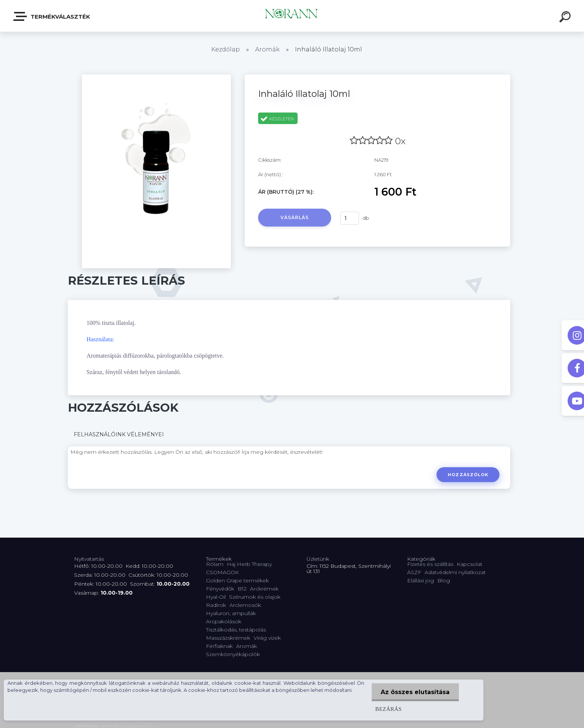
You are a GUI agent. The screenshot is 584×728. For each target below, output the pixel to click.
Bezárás (388, 709)
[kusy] (350, 218)
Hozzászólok (468, 475)
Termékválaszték (52, 16)
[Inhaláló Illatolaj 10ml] (156, 77)
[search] (566, 18)
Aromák (267, 49)
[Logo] (292, 16)
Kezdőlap (226, 49)
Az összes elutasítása (415, 692)
